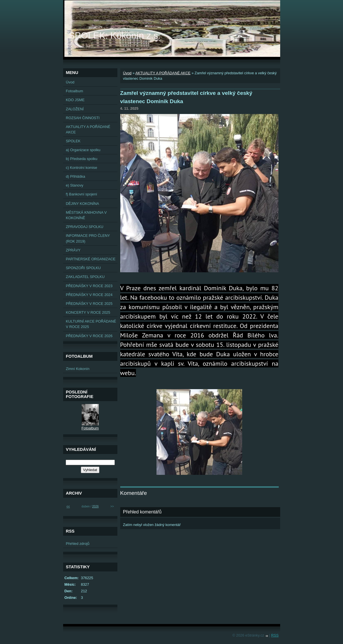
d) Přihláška (76, 176)
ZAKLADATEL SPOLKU (85, 277)
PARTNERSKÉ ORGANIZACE (91, 259)
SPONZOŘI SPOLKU (83, 268)
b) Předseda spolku (82, 159)
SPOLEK (73, 141)
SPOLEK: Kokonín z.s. (115, 35)
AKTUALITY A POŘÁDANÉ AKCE (163, 73)
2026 (96, 506)
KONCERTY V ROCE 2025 (88, 312)
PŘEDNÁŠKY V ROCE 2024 (89, 295)
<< (68, 506)
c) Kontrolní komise (82, 168)
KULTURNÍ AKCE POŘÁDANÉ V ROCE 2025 (91, 324)
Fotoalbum (75, 91)
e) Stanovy (75, 185)
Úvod (127, 73)
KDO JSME (75, 100)
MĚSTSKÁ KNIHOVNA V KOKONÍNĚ (86, 215)
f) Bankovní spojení (82, 194)
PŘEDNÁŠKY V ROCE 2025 (89, 304)
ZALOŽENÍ (75, 109)
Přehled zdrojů (78, 544)
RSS (275, 635)
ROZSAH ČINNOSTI (83, 118)
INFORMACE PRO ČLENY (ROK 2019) (88, 238)
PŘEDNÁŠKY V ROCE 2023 (89, 286)
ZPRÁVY (73, 250)
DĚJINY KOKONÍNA (83, 204)
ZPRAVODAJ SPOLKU (85, 227)
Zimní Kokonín (78, 369)
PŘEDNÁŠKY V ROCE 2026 (89, 336)
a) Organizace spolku (83, 150)
